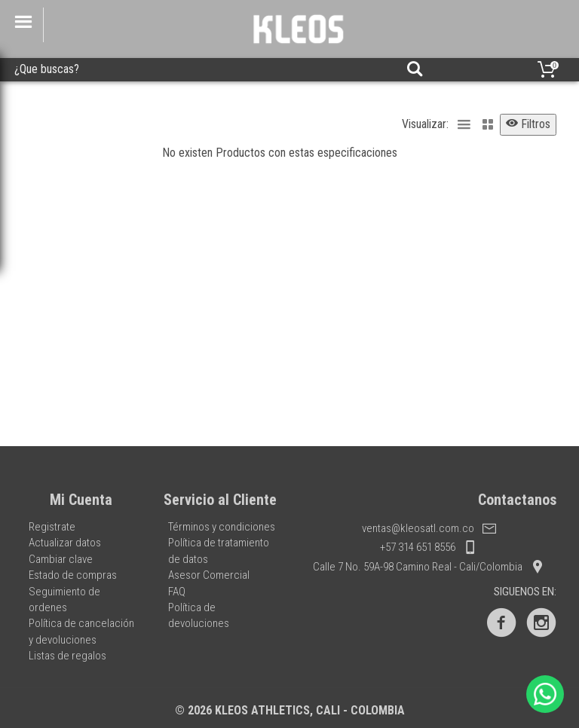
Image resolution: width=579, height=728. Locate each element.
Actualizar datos (65, 543)
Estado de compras (73, 575)
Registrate (52, 527)
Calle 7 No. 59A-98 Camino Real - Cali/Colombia (429, 567)
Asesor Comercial (209, 575)
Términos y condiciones (222, 527)
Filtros (528, 124)
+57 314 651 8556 (429, 547)
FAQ (177, 592)
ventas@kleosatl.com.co (429, 528)
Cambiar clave (61, 559)
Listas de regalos (67, 656)
